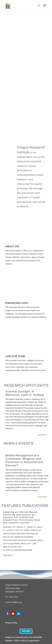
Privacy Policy (11, 623)
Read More (42, 435)
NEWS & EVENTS (19, 443)
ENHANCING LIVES (17, 303)
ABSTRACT (8, 555)
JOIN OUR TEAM (15, 356)
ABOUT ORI (12, 246)
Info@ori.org (16, 602)
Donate (26, 631)
